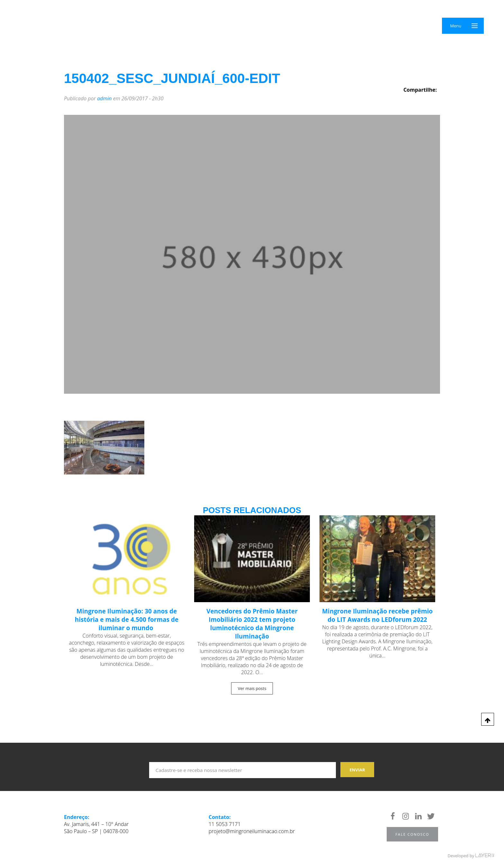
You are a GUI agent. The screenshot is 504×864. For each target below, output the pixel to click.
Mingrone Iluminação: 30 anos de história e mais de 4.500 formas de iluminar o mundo (127, 620)
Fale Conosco (412, 834)
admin (104, 98)
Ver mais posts (252, 688)
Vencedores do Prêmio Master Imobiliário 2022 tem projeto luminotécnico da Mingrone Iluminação (252, 624)
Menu (456, 26)
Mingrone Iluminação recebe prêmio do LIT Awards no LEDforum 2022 (377, 615)
